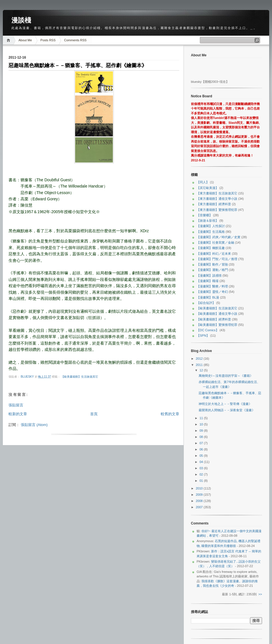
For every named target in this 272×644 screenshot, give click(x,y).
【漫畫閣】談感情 (209, 275)
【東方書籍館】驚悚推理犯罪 (217, 210)
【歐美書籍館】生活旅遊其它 (80, 377)
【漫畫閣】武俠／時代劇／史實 (219, 237)
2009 (200, 495)
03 (202, 468)
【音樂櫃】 (204, 215)
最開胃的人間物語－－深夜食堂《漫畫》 (227, 410)
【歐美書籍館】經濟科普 (214, 319)
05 (202, 456)
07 (202, 443)
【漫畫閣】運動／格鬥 (212, 270)
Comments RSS (75, 40)
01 (202, 481)
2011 (200, 365)
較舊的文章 (170, 414)
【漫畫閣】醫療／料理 (212, 286)
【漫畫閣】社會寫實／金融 (215, 242)
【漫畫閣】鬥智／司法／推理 (217, 259)
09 (202, 431)
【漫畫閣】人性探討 (211, 226)
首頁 (94, 414)
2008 (200, 501)
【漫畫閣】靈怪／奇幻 (212, 292)
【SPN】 (203, 336)
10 (202, 424)
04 (202, 462)
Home (9, 40)
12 (202, 370)
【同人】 (203, 182)
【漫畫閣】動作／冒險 (212, 264)
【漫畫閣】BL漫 (208, 297)
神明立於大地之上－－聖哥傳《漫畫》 (225, 404)
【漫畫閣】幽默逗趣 (211, 248)
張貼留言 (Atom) (34, 425)
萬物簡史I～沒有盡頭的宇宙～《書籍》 (226, 376)
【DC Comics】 (208, 330)
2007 (200, 507)
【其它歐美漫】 (208, 188)
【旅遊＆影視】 (208, 221)
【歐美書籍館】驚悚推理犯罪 (217, 325)
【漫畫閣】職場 (208, 281)
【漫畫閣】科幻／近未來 (214, 254)
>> (260, 594)
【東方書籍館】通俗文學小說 (217, 199)
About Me (25, 40)
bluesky (28, 377)
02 (202, 474)
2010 (200, 488)
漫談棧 (21, 20)
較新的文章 (18, 414)
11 (202, 418)
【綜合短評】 (206, 303)
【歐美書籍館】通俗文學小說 (217, 314)
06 (202, 449)
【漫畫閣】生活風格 (211, 232)
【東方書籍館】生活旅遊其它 (217, 193)
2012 (200, 359)
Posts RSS (48, 40)
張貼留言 (16, 405)
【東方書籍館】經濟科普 (214, 204)
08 (202, 437)
